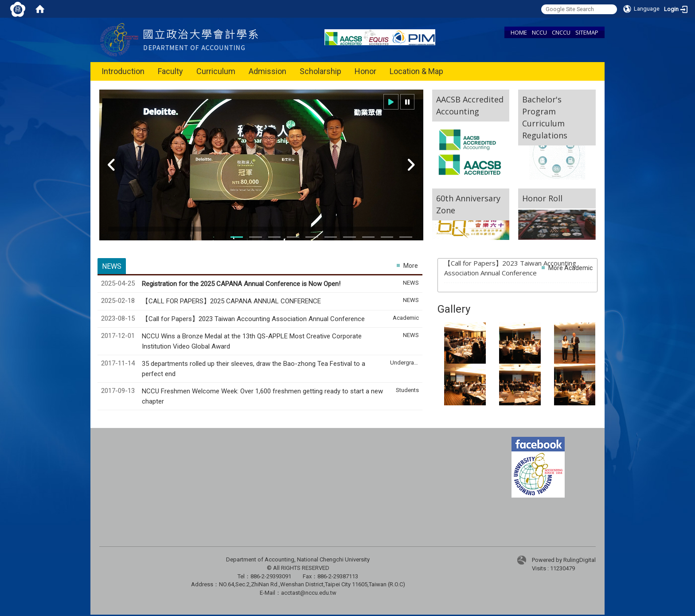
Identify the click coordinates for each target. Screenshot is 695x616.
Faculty (170, 71)
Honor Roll (542, 198)
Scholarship (320, 71)
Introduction (123, 71)
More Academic (570, 268)
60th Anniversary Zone (468, 204)
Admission (267, 71)
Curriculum (216, 71)
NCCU (539, 32)
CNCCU (561, 32)
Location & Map (416, 71)
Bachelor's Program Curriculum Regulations (545, 117)
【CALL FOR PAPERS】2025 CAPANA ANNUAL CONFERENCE (232, 301)
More (411, 266)
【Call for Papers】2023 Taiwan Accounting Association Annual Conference (254, 319)
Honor (365, 71)
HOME (519, 32)
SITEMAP (587, 32)
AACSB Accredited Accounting (470, 105)
